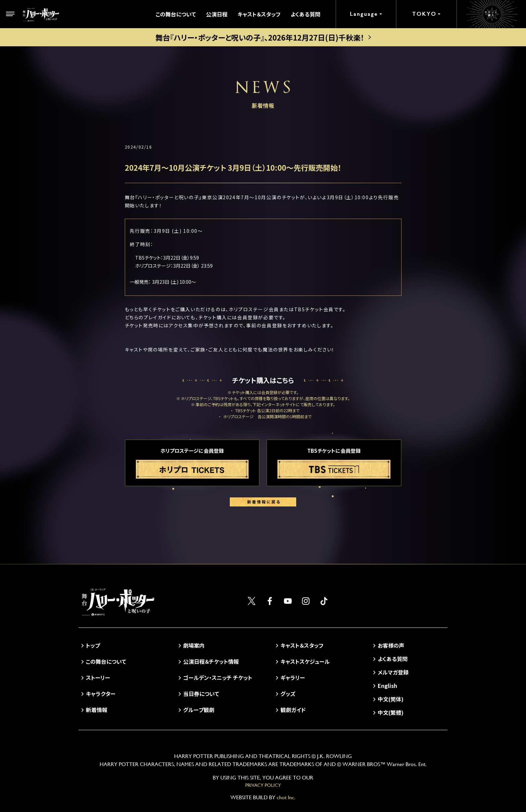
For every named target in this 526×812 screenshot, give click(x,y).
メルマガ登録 (393, 672)
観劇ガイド (293, 710)
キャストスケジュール (305, 661)
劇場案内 (194, 645)
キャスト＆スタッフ (259, 14)
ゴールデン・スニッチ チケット (218, 678)
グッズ (288, 694)
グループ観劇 (199, 710)
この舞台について (176, 14)
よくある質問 (305, 14)
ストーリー (98, 678)
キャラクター (101, 694)
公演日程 (217, 14)
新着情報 (97, 710)
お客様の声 (391, 645)
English (387, 686)
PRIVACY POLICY (263, 785)
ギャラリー (293, 678)
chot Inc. (286, 797)
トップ (93, 645)
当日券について (201, 694)
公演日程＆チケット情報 (211, 661)
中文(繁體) (391, 712)
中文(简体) (391, 699)
